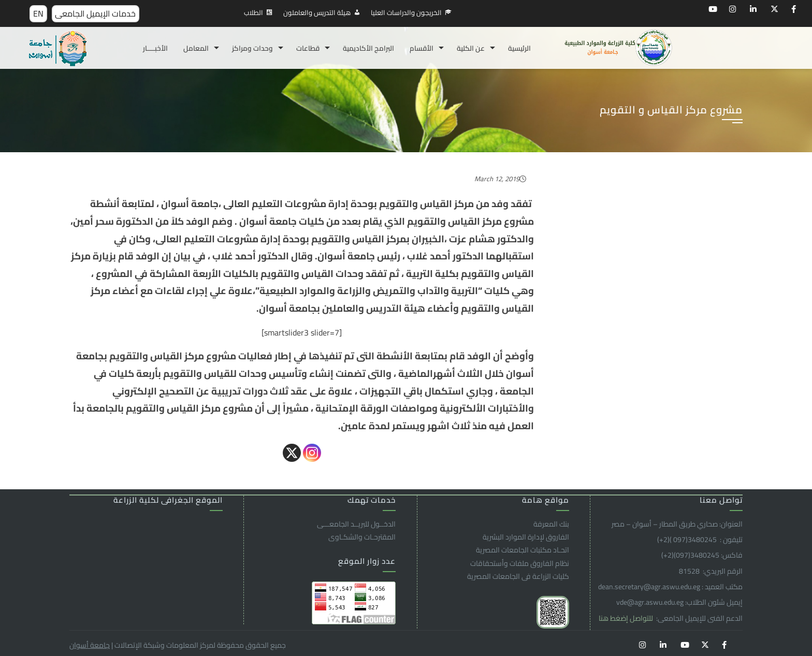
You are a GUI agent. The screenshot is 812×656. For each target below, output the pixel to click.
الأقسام (422, 48)
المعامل (196, 48)
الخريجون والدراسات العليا (406, 12)
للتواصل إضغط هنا (627, 618)
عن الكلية (471, 48)
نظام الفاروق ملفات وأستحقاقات (520, 563)
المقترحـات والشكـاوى (362, 537)
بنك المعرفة (551, 524)
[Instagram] (312, 453)
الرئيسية (519, 48)
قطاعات (308, 48)
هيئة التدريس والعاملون (317, 12)
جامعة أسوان (90, 645)
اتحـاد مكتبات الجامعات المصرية (523, 550)
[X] (292, 453)
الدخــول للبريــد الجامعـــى (356, 524)
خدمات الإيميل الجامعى (95, 13)
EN (38, 13)
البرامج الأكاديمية (368, 48)
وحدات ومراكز (252, 48)
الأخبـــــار (155, 48)
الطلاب (253, 12)
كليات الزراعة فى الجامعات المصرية (518, 576)
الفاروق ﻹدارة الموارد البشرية (526, 537)
